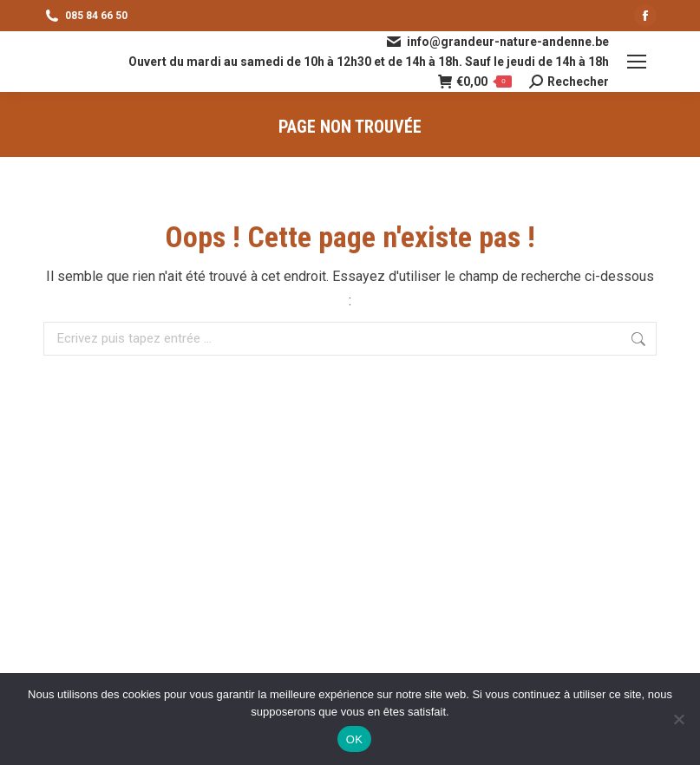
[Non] (678, 719)
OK (354, 739)
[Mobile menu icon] (637, 62)
